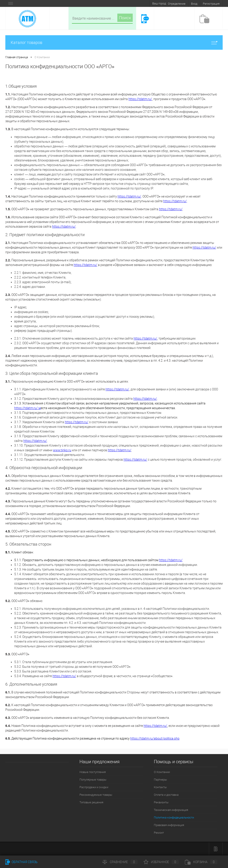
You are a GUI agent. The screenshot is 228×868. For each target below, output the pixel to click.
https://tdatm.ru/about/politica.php (155, 738)
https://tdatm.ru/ (140, 99)
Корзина (201, 862)
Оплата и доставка (166, 795)
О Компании (162, 772)
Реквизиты (161, 802)
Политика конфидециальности (174, 817)
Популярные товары (93, 780)
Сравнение (120, 862)
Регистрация (211, 4)
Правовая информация (169, 825)
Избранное (161, 862)
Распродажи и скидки (94, 787)
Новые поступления (93, 772)
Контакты (160, 787)
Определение (177, 4)
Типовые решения (91, 802)
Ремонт (159, 833)
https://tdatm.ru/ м (27, 408)
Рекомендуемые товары (96, 795)
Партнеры (160, 780)
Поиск (125, 18)
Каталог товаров (114, 42)
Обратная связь (21, 862)
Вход (194, 4)
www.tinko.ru (62, 450)
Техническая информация (171, 810)
